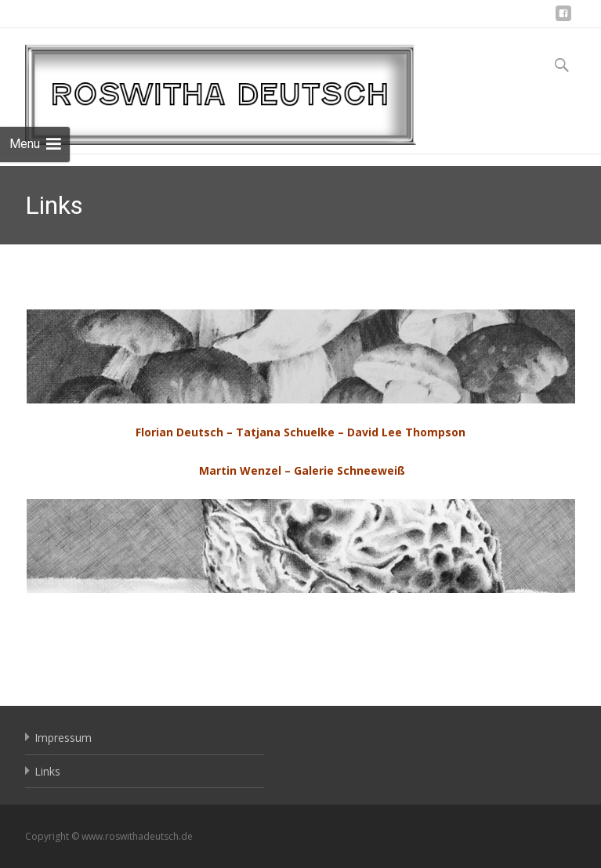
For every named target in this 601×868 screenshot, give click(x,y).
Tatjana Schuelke (285, 432)
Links (47, 771)
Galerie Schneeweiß (349, 470)
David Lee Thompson (406, 432)
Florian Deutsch (179, 432)
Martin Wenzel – (245, 470)
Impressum (63, 738)
